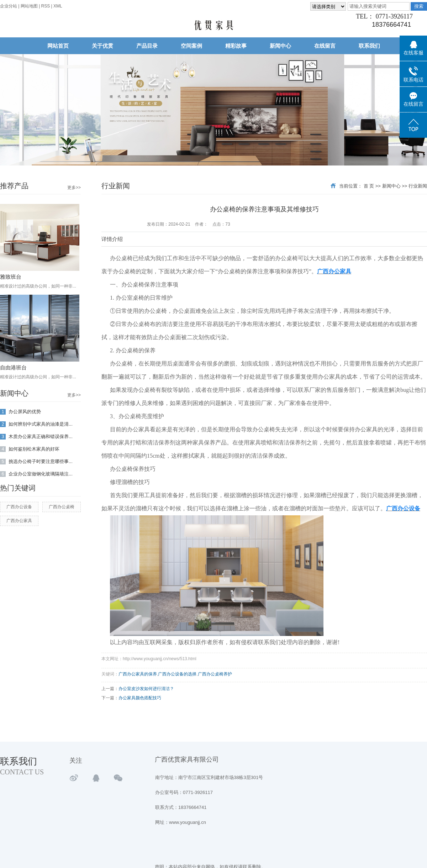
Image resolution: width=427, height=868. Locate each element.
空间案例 (191, 46)
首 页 (369, 186)
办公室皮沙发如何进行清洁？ (146, 689)
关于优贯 (102, 46)
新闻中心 (280, 46)
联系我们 (369, 46)
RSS (46, 6)
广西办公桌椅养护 (215, 674)
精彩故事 (236, 46)
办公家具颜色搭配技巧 (140, 698)
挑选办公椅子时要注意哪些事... (36, 462)
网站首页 (58, 46)
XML (58, 6)
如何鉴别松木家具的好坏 (30, 449)
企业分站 (9, 6)
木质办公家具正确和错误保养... (36, 437)
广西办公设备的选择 (177, 674)
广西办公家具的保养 (138, 674)
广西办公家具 (19, 521)
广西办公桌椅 (62, 507)
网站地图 (30, 6)
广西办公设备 (19, 507)
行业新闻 (418, 186)
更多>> (74, 188)
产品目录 (147, 46)
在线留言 (325, 46)
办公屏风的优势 (20, 412)
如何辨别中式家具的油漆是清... (36, 424)
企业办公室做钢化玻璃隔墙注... (36, 474)
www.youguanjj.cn (188, 822)
